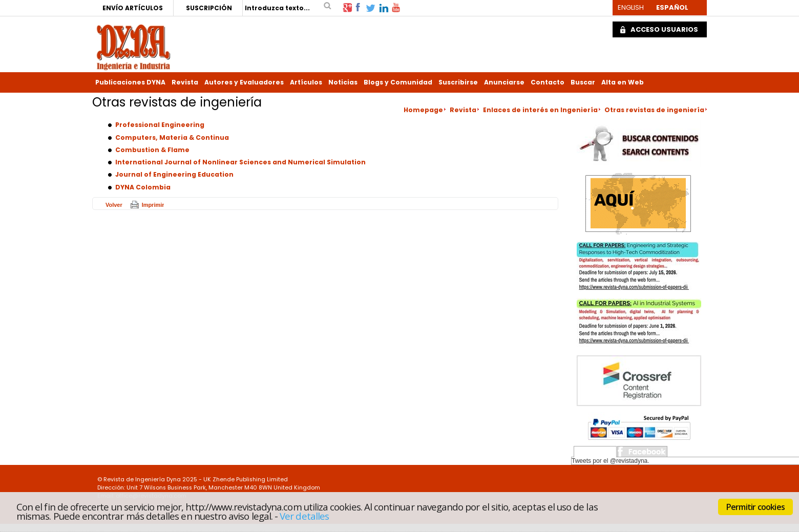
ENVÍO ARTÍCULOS (133, 8)
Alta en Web (623, 82)
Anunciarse (504, 82)
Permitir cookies (755, 507)
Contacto (548, 82)
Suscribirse (458, 82)
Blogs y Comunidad (398, 82)
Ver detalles (304, 516)
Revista (185, 82)
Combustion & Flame (152, 150)
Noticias (343, 82)
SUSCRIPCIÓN (209, 8)
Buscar (583, 82)
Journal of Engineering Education (174, 174)
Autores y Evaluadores (244, 82)
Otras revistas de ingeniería (654, 110)
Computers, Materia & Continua (172, 137)
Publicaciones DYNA (130, 82)
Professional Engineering (160, 125)
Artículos (306, 82)
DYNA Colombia (143, 187)
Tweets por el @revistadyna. (611, 461)
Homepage (423, 110)
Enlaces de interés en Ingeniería (540, 110)
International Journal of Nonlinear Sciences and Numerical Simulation (240, 162)
